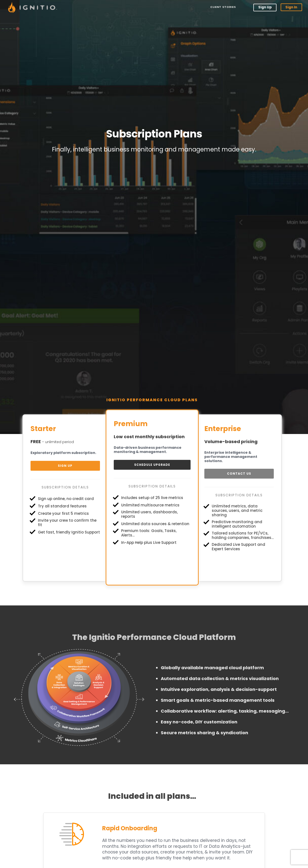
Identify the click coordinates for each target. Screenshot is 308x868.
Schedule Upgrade (152, 465)
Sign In (291, 7)
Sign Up (265, 7)
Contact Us (239, 474)
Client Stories (223, 7)
